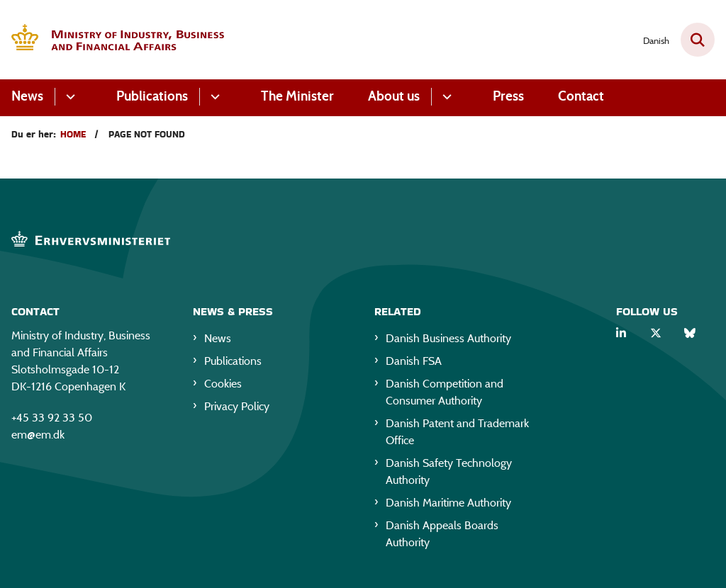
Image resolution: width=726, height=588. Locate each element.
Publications (152, 96)
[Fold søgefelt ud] (698, 40)
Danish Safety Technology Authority (449, 471)
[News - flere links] (68, 97)
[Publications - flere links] (213, 97)
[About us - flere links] (445, 97)
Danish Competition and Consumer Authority (445, 392)
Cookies (223, 384)
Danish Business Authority (448, 338)
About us (394, 96)
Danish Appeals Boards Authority (442, 534)
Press (508, 96)
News (27, 96)
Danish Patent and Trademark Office (457, 432)
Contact (581, 96)
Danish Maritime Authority (448, 503)
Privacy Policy (237, 406)
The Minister (297, 96)
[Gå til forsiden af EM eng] (112, 40)
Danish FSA (414, 361)
